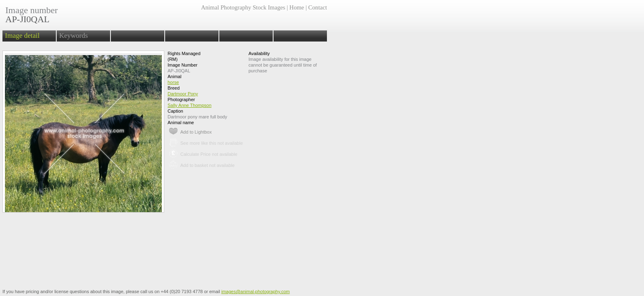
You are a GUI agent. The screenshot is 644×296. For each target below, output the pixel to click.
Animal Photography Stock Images (243, 7)
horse (173, 82)
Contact (318, 7)
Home (297, 7)
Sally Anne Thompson (190, 105)
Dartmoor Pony (183, 94)
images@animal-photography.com (256, 291)
